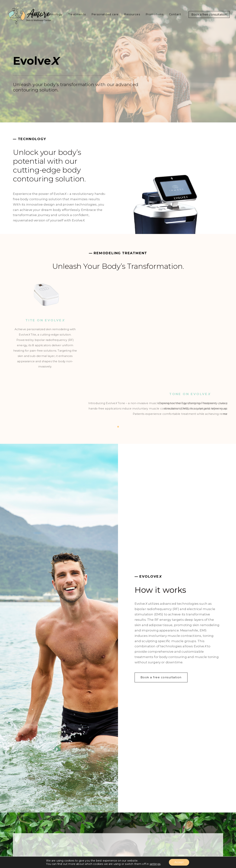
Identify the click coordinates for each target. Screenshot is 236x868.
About (35, 14)
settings (155, 864)
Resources (132, 14)
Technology (54, 14)
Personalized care (105, 14)
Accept (179, 862)
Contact (175, 14)
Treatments (77, 14)
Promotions (155, 14)
